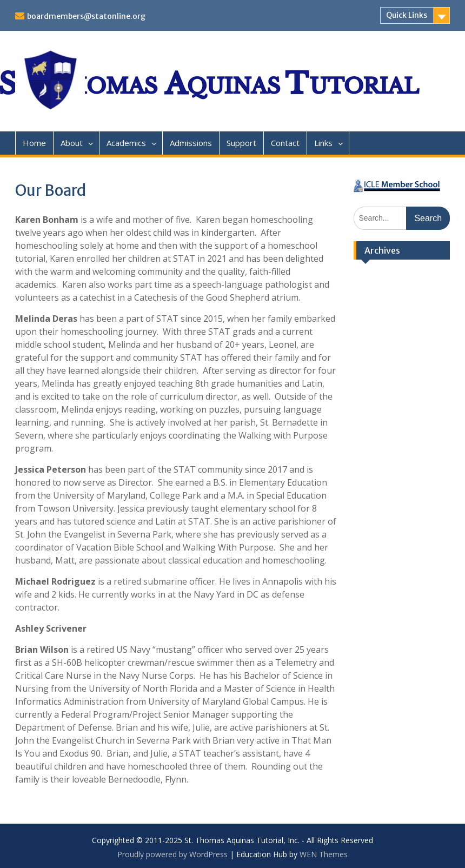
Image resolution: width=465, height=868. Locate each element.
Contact (285, 143)
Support (241, 143)
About (72, 143)
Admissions (191, 143)
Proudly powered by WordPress (172, 854)
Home (34, 143)
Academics (126, 143)
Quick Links (407, 15)
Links (323, 143)
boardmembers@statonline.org (86, 16)
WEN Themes (324, 854)
